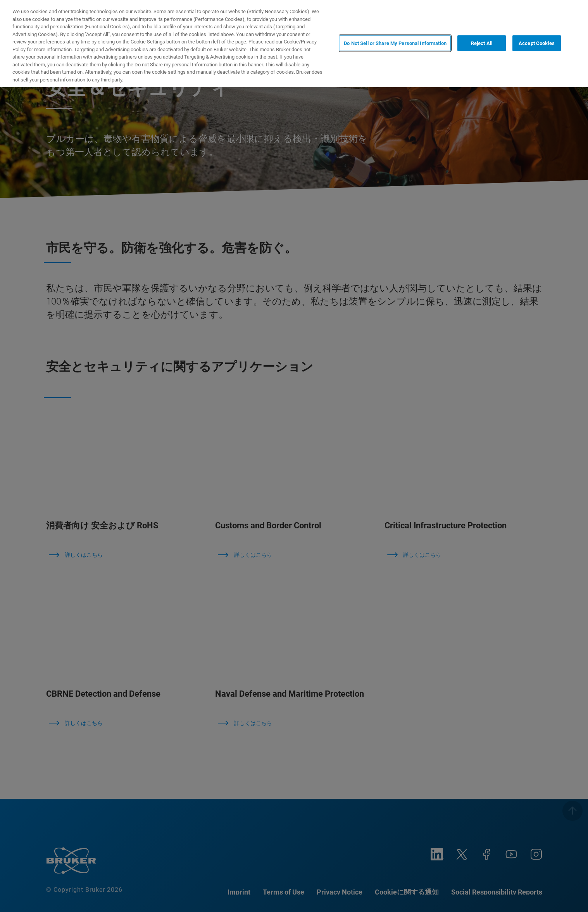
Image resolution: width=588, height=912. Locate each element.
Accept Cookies (537, 43)
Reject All (482, 43)
